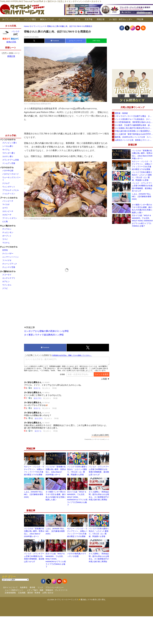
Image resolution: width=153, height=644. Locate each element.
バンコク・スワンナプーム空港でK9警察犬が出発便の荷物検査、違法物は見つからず (142, 187)
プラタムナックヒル (11, 190)
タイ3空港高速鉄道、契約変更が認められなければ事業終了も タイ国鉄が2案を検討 (134, 122)
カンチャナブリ (9, 278)
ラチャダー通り (9, 153)
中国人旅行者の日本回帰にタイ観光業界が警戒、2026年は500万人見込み (134, 131)
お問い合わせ (48, 593)
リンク (40, 587)
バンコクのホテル (8, 140)
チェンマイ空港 (9, 267)
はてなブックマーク (76, 41)
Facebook (55, 41)
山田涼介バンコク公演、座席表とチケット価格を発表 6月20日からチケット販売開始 (134, 140)
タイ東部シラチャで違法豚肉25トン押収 (44, 335)
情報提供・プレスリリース (57, 590)
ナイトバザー (8, 253)
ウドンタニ (7, 285)
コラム (77, 19)
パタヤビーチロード (11, 174)
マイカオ (6, 204)
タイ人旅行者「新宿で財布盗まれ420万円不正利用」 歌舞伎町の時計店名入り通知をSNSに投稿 (134, 134)
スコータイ (7, 275)
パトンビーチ (8, 201)
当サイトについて (10, 587)
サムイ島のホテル (8, 226)
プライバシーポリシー (54, 587)
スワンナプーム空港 (11, 160)
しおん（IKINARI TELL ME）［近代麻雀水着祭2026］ (34, 494)
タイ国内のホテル (8, 271)
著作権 (32, 587)
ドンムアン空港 (9, 163)
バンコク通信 (30, 19)
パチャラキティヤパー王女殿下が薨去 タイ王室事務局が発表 (134, 116)
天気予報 (89, 19)
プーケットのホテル (9, 198)
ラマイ (5, 239)
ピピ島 (5, 221)
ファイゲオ (7, 260)
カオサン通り (8, 156)
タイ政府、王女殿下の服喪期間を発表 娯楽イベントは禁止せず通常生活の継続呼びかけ (134, 125)
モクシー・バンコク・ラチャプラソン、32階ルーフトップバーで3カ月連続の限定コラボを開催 (142, 165)
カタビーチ (7, 215)
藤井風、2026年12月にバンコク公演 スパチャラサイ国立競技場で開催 (134, 137)
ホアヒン (6, 281)
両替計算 (101, 19)
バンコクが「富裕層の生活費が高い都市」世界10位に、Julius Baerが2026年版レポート (142, 154)
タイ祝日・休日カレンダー (121, 19)
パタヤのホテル (7, 168)
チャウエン (7, 229)
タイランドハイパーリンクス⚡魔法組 (70, 599)
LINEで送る (96, 41)
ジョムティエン (9, 194)
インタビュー (64, 19)
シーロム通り (8, 146)
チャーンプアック (10, 264)
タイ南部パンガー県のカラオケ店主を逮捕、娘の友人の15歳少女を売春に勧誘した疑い (142, 209)
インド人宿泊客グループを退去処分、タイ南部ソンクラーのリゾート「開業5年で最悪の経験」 (134, 119)
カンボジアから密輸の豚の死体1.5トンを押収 (46, 331)
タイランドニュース (11, 19)
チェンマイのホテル (9, 247)
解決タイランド (47, 19)
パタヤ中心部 (8, 171)
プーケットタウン (10, 218)
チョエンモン (8, 232)
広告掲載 (22, 593)
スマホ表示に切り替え (96, 599)
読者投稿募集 (10, 593)
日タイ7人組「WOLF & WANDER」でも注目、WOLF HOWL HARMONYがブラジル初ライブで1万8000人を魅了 (142, 221)
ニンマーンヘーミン (11, 257)
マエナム (6, 243)
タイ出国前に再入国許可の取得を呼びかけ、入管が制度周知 (134, 128)
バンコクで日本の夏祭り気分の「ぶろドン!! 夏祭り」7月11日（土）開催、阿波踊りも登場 (142, 176)
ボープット (7, 236)
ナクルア (6, 183)
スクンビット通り (10, 143)
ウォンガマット (9, 187)
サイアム (6, 150)
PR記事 (140, 19)
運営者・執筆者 (121, 113)
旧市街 (5, 250)
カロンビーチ (8, 211)
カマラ (5, 208)
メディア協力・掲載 (35, 590)
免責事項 (24, 587)
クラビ (5, 288)
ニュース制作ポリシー (14, 590)
